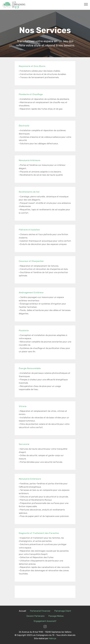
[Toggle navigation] (86, 4)
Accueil (22, 611)
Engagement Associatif (45, 621)
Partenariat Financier (40, 611)
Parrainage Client (63, 611)
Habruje (52, 638)
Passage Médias (56, 616)
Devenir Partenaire (35, 616)
